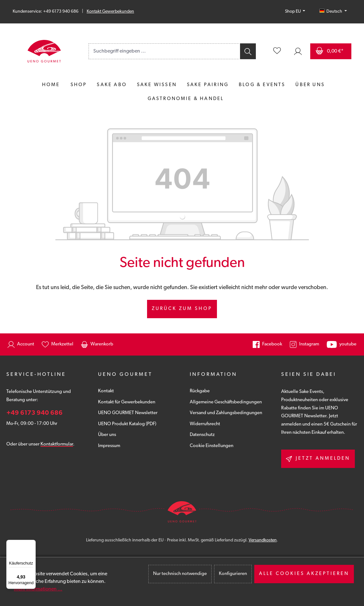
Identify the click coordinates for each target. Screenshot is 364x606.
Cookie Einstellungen (212, 446)
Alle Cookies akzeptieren (304, 574)
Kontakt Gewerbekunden (110, 12)
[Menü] (32, 544)
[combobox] (164, 51)
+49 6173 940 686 (34, 413)
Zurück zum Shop (182, 309)
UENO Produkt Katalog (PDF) (127, 424)
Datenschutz (202, 435)
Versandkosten (263, 540)
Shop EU (293, 12)
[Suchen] (247, 51)
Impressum (109, 446)
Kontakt (106, 391)
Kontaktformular (57, 444)
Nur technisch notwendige (180, 574)
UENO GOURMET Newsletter (128, 413)
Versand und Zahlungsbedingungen (226, 413)
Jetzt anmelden (318, 459)
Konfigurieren (233, 574)
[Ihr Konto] (298, 51)
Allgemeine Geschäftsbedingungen (226, 402)
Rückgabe (200, 391)
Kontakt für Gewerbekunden (127, 402)
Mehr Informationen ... (38, 589)
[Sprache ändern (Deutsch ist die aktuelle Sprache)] (333, 12)
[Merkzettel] (277, 51)
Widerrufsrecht (205, 424)
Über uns (107, 435)
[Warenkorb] (331, 51)
